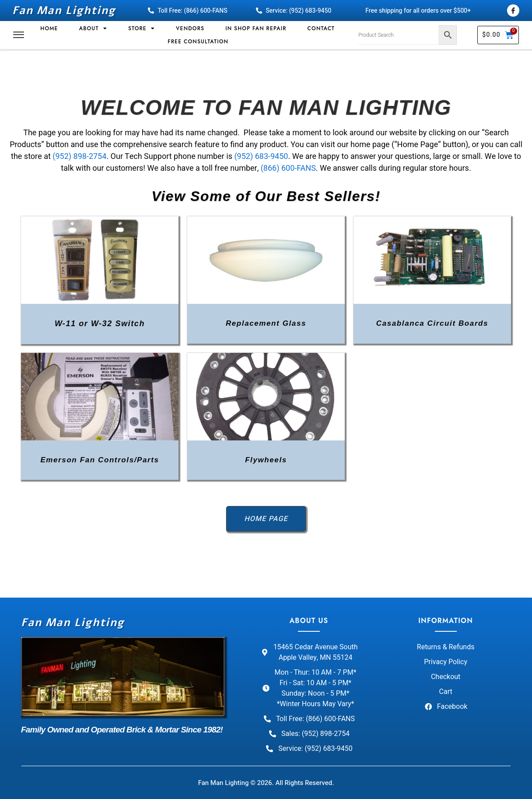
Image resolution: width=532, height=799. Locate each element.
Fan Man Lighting (64, 11)
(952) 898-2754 (79, 157)
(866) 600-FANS (288, 168)
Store (142, 28)
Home (49, 28)
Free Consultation (198, 42)
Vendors (190, 28)
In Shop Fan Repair (256, 28)
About (93, 28)
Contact (321, 28)
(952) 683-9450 (261, 157)
